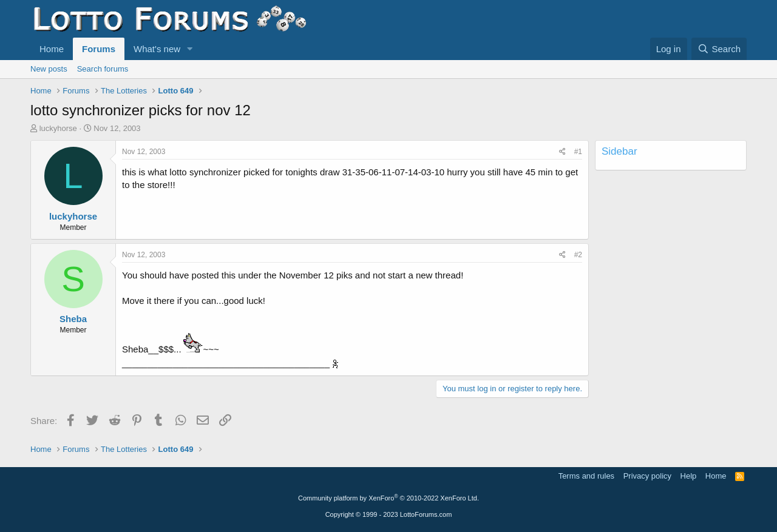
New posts (49, 69)
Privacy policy (647, 476)
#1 (578, 152)
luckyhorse (58, 128)
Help (689, 476)
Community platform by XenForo (388, 498)
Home (52, 49)
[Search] (719, 49)
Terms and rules (586, 476)
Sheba (73, 319)
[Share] (562, 152)
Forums (99, 49)
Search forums (103, 69)
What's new (157, 49)
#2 (578, 255)
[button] (190, 49)
